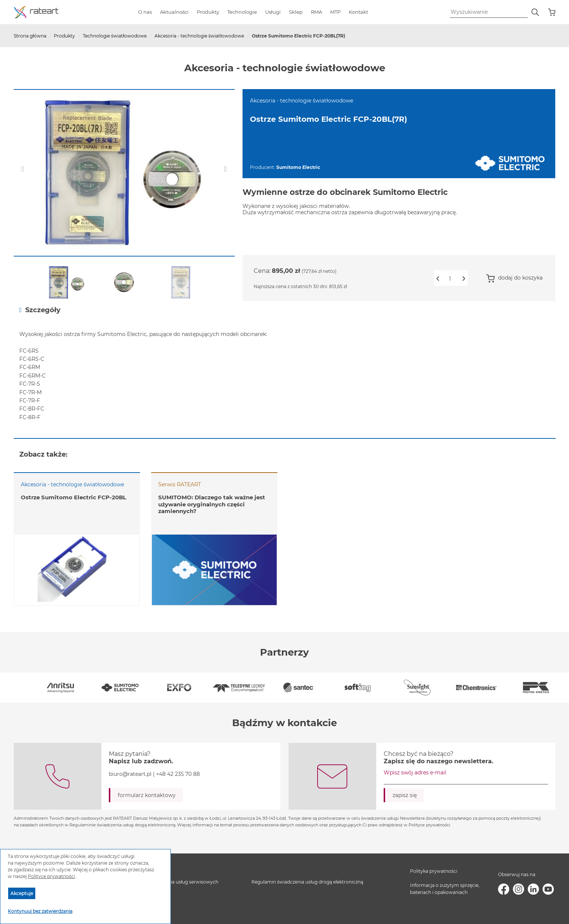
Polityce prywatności (51, 876)
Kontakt (358, 12)
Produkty (208, 12)
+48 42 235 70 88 (178, 774)
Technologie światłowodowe (115, 36)
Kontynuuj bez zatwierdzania (40, 911)
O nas (145, 12)
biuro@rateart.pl (130, 774)
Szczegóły (40, 310)
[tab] (285, 310)
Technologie (242, 12)
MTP (335, 12)
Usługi (273, 12)
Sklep (296, 12)
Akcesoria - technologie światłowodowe (199, 36)
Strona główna (30, 36)
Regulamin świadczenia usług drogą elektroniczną (307, 882)
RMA (316, 12)
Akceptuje (22, 893)
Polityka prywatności (434, 871)
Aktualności (174, 12)
